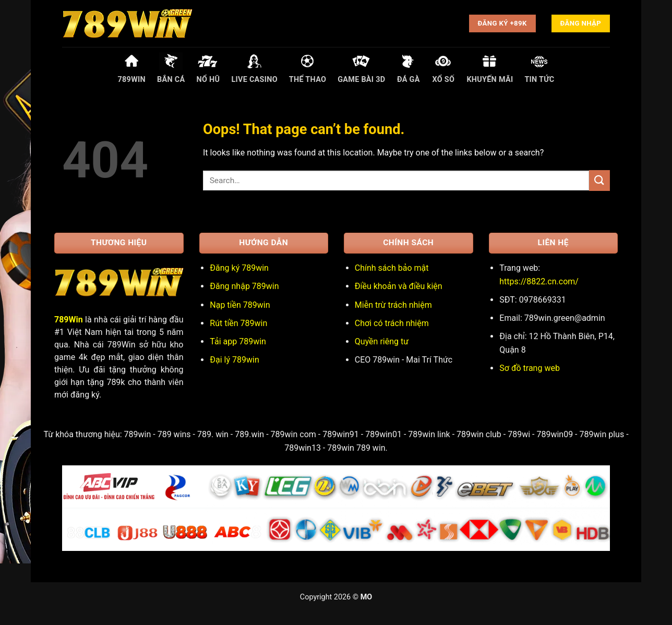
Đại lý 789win (234, 360)
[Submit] (599, 180)
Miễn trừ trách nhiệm (393, 305)
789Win (69, 320)
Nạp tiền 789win (240, 305)
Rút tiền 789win (238, 323)
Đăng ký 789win (239, 268)
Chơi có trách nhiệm (392, 323)
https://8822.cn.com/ (539, 281)
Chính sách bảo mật (392, 268)
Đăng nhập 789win (244, 286)
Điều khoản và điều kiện (399, 286)
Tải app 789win (238, 341)
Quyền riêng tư (382, 341)
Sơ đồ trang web (530, 368)
